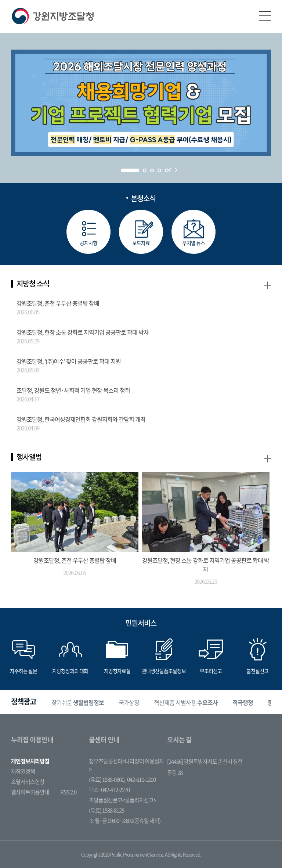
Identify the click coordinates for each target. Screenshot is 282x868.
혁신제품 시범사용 (186, 702)
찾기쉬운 (78, 702)
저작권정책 (23, 771)
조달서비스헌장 (28, 782)
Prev (170, 170)
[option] (78, 702)
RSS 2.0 (68, 792)
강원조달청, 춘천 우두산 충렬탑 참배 (58, 303)
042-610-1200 (141, 779)
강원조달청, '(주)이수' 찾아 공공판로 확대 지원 (69, 361)
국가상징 (129, 702)
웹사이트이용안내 (30, 792)
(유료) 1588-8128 (106, 810)
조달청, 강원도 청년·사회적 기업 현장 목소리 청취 (73, 390)
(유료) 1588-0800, (107, 779)
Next (176, 170)
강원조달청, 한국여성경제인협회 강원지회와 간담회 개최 (81, 419)
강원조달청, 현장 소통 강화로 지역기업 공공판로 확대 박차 (83, 332)
